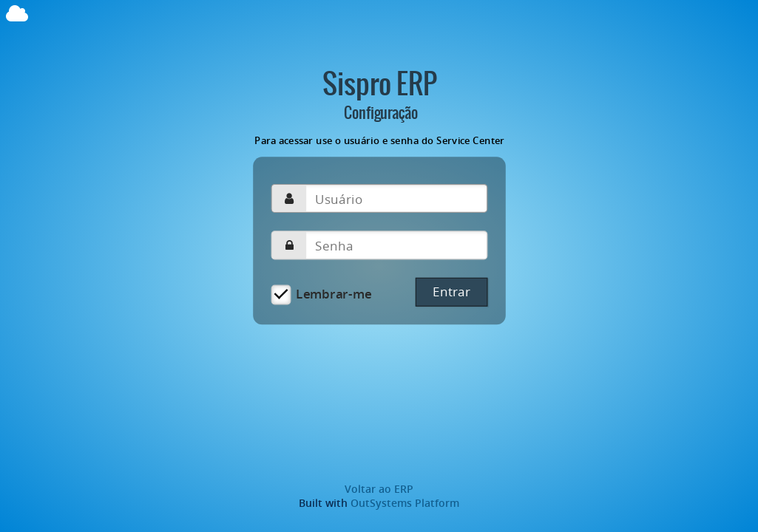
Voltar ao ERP (379, 489)
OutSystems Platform (405, 503)
